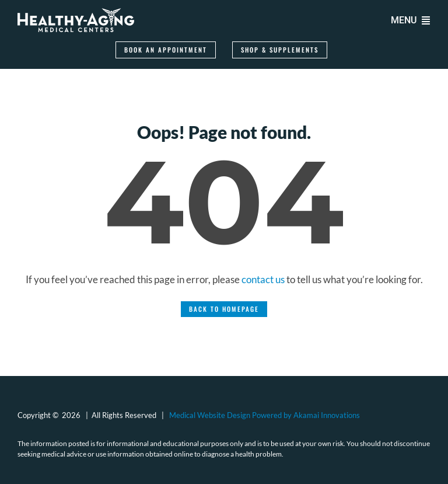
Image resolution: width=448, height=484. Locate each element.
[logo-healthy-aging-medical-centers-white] (76, 13)
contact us (263, 279)
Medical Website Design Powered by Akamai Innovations (265, 415)
